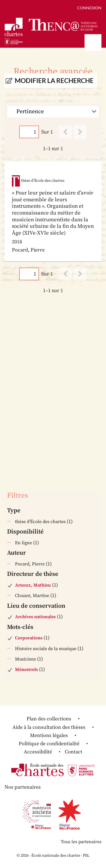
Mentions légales (49, 735)
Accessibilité (38, 752)
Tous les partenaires (81, 842)
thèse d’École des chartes (40, 522)
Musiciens (25, 659)
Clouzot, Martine (32, 596)
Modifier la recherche (54, 81)
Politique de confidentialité (49, 744)
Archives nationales (35, 617)
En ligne (23, 543)
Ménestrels (26, 670)
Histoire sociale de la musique (46, 649)
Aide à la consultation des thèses (49, 727)
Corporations (29, 638)
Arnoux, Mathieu (33, 585)
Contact (73, 752)
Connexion (89, 8)
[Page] (29, 132)
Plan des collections (49, 719)
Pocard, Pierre (30, 564)
